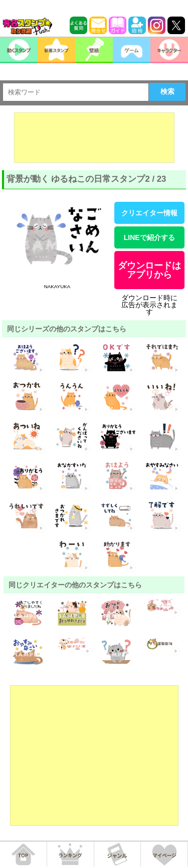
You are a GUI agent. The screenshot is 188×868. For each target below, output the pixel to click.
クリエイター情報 (149, 213)
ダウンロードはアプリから (149, 270)
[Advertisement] (94, 138)
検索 (167, 91)
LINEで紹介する (149, 237)
